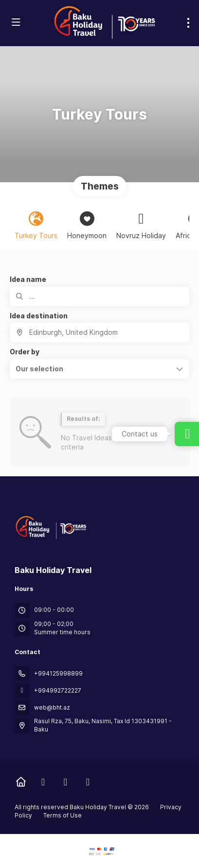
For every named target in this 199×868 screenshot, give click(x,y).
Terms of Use (62, 815)
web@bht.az (52, 707)
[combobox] (99, 332)
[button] (99, 369)
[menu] (188, 23)
